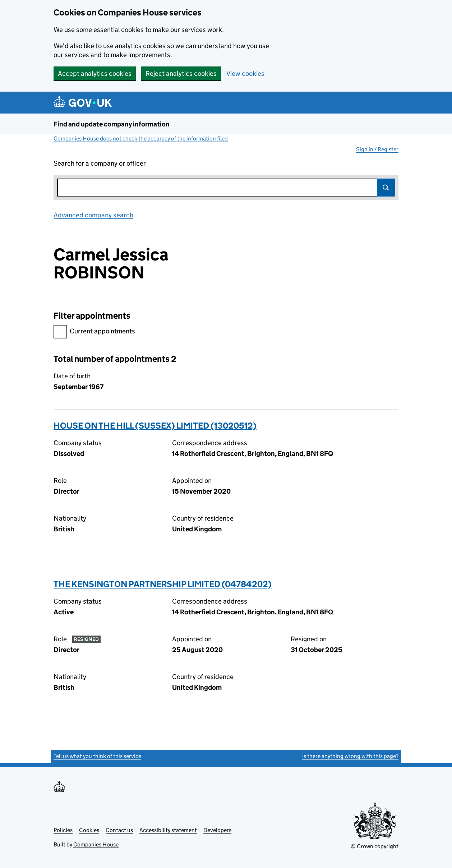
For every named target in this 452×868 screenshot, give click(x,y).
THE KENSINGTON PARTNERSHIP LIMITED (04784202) (163, 584)
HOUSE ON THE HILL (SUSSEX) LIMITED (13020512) (155, 426)
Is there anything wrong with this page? (350, 756)
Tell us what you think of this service (97, 756)
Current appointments (94, 332)
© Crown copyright (375, 846)
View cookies (245, 73)
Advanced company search (93, 215)
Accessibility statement (168, 830)
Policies (63, 830)
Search (386, 188)
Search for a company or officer (100, 163)
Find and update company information (112, 124)
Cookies (89, 830)
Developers (217, 830)
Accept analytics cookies (95, 73)
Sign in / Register (377, 149)
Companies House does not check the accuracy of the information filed (141, 138)
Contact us (119, 830)
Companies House (96, 844)
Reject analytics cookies (181, 73)
